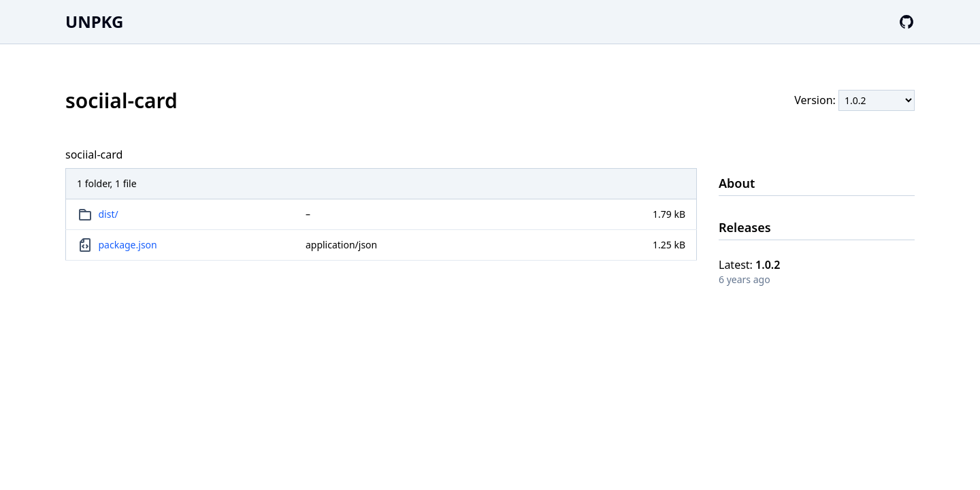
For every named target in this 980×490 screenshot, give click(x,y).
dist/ (109, 214)
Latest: (749, 265)
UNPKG (94, 21)
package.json (128, 245)
